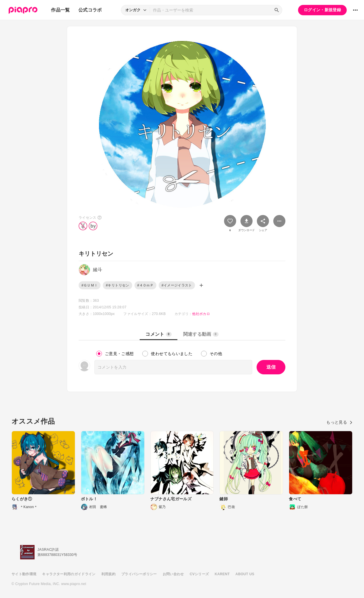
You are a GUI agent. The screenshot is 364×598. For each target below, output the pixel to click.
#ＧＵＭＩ (90, 285)
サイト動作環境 (24, 574)
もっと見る (339, 422)
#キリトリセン (117, 285)
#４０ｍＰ (145, 285)
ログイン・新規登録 (322, 10)
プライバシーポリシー (139, 574)
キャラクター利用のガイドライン (69, 574)
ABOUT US (245, 574)
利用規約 (108, 574)
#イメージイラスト (177, 285)
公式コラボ (90, 10)
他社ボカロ (201, 314)
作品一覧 (60, 10)
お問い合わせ (173, 574)
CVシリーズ (199, 574)
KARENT (222, 574)
